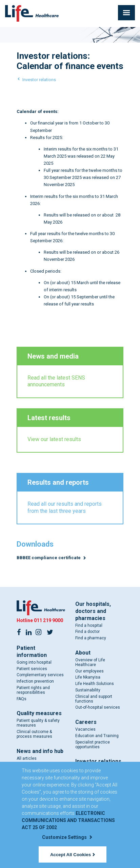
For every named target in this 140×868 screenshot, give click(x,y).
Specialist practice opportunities (93, 745)
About (83, 653)
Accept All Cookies (73, 855)
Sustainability (88, 690)
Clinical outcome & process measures (34, 734)
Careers (86, 722)
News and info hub (40, 751)
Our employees (89, 671)
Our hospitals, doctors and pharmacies (93, 611)
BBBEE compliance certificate (49, 558)
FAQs (22, 699)
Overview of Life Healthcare (90, 662)
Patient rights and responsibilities (33, 690)
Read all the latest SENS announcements (56, 381)
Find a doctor (87, 632)
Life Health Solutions (95, 684)
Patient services (32, 669)
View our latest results (54, 439)
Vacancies (85, 730)
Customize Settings (67, 837)
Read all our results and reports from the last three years (65, 507)
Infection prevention (35, 681)
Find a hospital (89, 625)
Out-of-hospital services (98, 708)
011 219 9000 (48, 620)
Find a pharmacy (91, 638)
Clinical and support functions (94, 699)
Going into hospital (34, 662)
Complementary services (40, 675)
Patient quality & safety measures (38, 723)
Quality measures (39, 714)
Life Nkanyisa (88, 678)
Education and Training (97, 736)
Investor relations (39, 80)
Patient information (32, 652)
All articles (27, 758)
